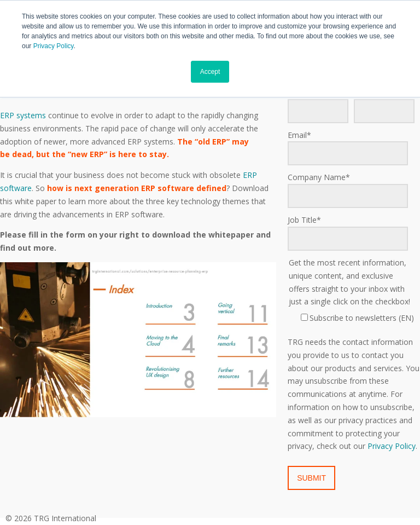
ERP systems (23, 115)
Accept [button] (210, 72)
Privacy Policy (54, 46)
